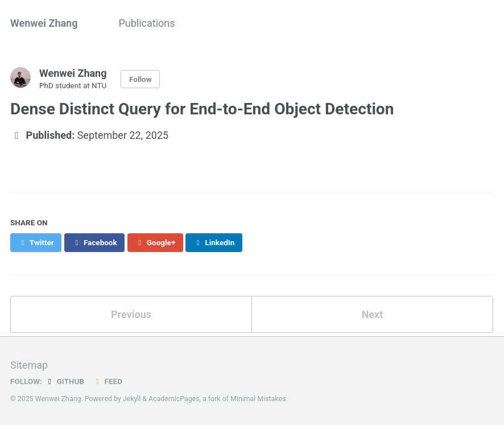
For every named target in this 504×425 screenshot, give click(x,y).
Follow (141, 79)
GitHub (65, 381)
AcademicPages (174, 399)
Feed (108, 381)
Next (373, 314)
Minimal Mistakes (258, 399)
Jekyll (132, 399)
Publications (146, 23)
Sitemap (29, 365)
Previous (131, 314)
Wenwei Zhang (44, 23)
